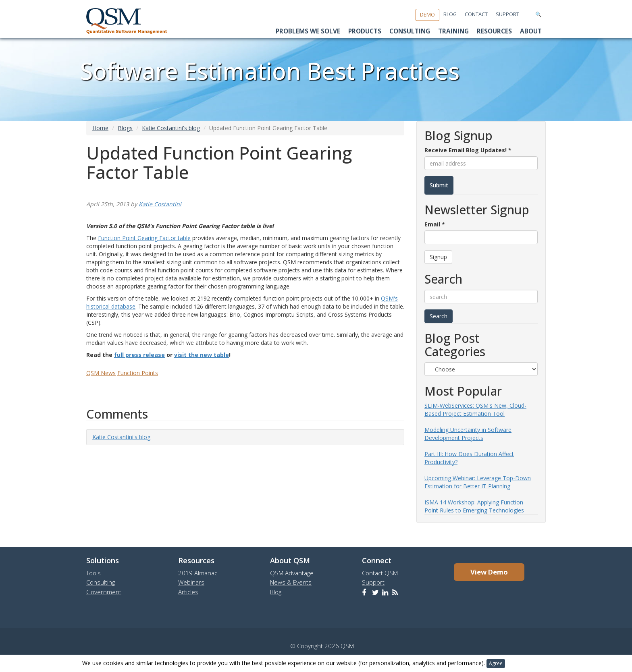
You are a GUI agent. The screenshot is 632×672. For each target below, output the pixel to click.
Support (507, 14)
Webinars (191, 582)
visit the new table (202, 355)
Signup (438, 257)
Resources (494, 31)
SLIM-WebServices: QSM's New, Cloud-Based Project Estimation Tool (475, 410)
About (531, 31)
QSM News (101, 373)
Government (104, 592)
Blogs (125, 128)
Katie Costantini (160, 204)
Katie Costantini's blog (171, 128)
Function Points (138, 373)
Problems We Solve (308, 31)
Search (439, 316)
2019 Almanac (198, 573)
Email (435, 224)
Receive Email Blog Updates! (468, 150)
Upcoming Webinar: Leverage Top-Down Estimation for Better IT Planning (478, 482)
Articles (188, 592)
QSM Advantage (292, 573)
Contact (476, 14)
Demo (427, 15)
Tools (94, 573)
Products (365, 31)
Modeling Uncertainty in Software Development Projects (468, 434)
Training (453, 31)
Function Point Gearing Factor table (144, 238)
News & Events (291, 582)
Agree (496, 663)
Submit (439, 185)
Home (100, 128)
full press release (139, 355)
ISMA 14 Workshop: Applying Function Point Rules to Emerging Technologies (474, 506)
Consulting (410, 31)
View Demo (489, 572)
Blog (450, 14)
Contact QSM (380, 573)
